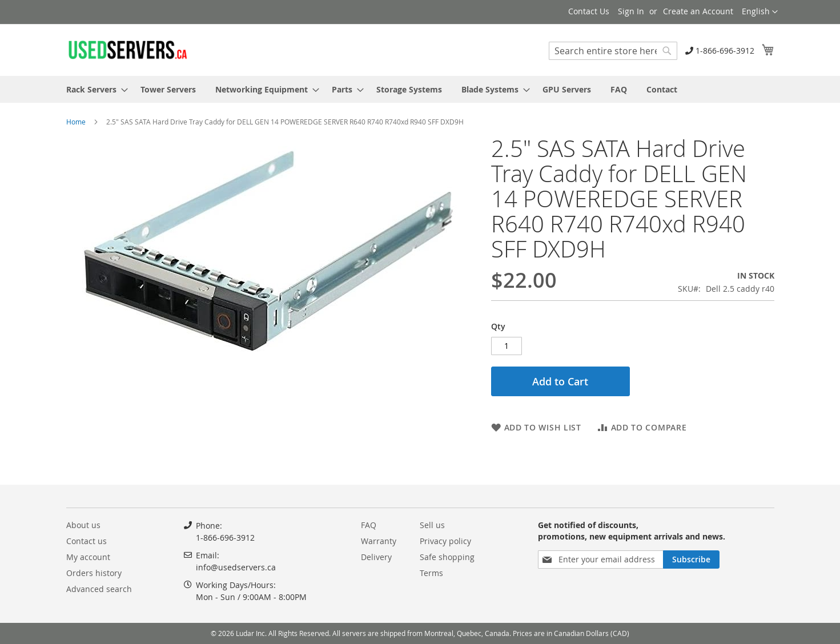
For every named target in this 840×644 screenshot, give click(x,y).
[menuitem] (94, 89)
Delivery (376, 557)
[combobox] (613, 51)
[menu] (420, 89)
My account (88, 557)
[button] (760, 12)
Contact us (87, 541)
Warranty (379, 541)
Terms (431, 573)
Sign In (631, 11)
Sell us (432, 525)
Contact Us (589, 11)
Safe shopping (447, 557)
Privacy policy (445, 541)
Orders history (94, 573)
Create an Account (698, 11)
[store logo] (127, 49)
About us (83, 525)
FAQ (369, 525)
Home (76, 122)
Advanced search (99, 589)
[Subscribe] (691, 560)
